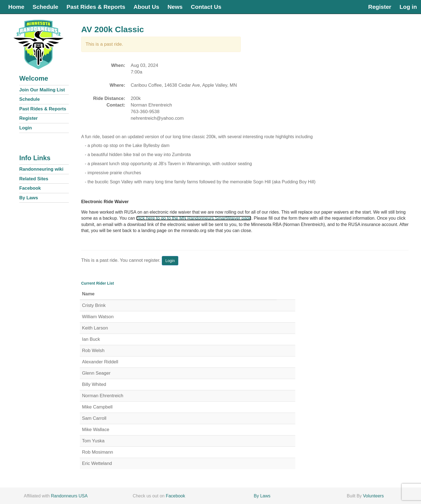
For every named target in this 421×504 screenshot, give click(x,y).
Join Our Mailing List (42, 90)
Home (16, 7)
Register (380, 7)
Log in (408, 7)
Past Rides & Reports (96, 7)
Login (26, 128)
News (175, 7)
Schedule (45, 7)
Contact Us (206, 7)
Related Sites (34, 179)
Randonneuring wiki (41, 169)
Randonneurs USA (69, 496)
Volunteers (373, 496)
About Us (146, 7)
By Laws (29, 198)
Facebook (30, 188)
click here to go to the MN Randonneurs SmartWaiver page (194, 218)
